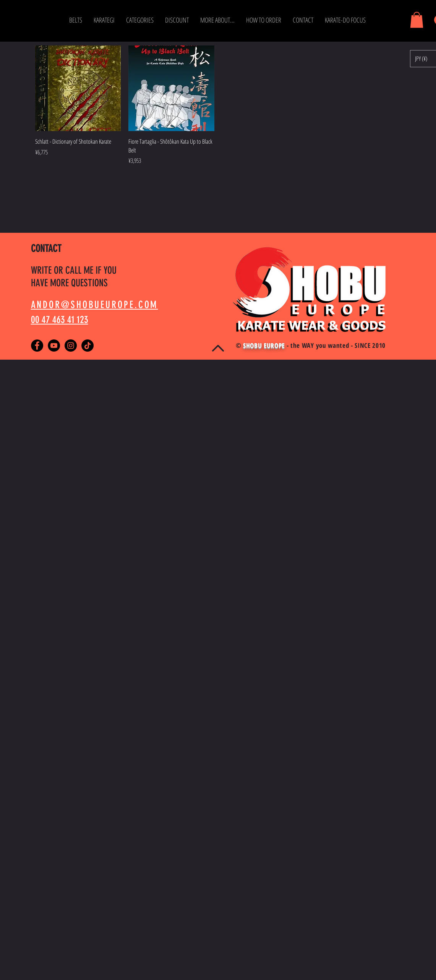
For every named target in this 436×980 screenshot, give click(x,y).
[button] (76, 20)
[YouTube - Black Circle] (54, 346)
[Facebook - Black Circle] (37, 346)
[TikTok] (88, 346)
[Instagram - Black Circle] (71, 346)
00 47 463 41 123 (60, 320)
